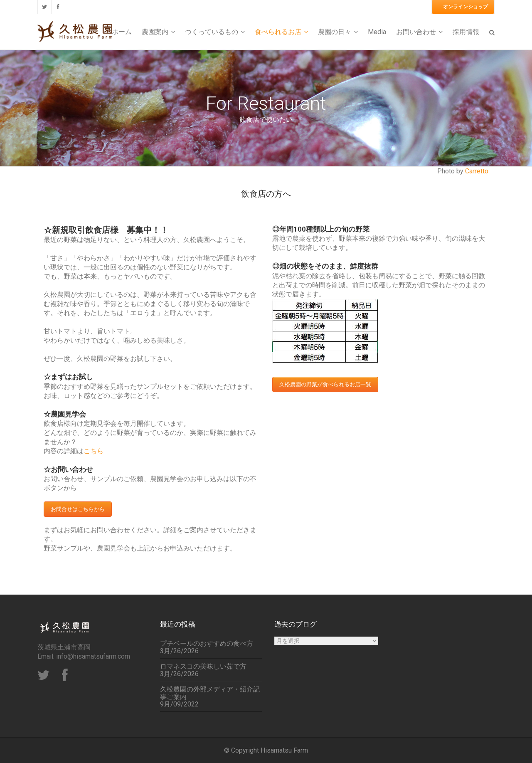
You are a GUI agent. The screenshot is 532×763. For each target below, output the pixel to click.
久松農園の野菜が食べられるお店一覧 (325, 384)
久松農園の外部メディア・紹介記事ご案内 (210, 693)
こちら (94, 451)
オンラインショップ (465, 7)
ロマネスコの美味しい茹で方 (203, 667)
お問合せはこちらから (78, 509)
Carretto (477, 171)
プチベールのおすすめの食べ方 (207, 644)
